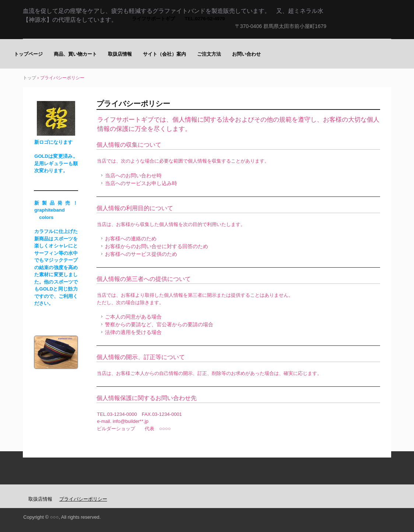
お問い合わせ (246, 54)
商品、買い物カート (75, 54)
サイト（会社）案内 (164, 54)
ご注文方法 (209, 54)
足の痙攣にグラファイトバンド (357, 32)
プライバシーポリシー (83, 499)
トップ (29, 78)
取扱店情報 (120, 54)
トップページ (28, 54)
